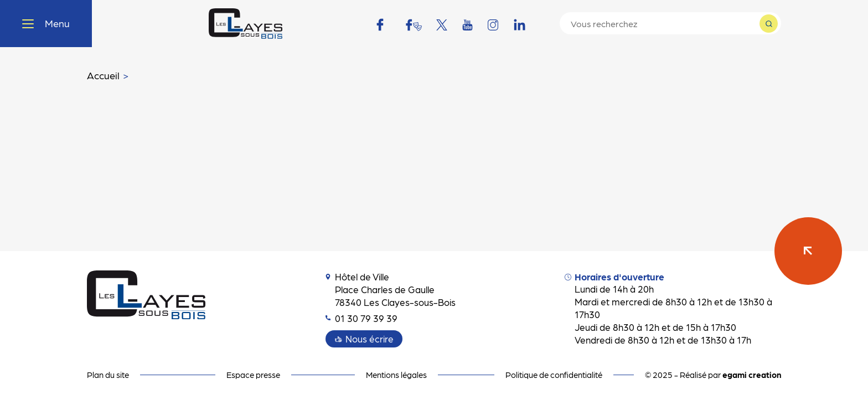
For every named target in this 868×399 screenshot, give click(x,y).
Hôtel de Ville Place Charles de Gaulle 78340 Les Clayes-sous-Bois (391, 289)
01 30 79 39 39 (361, 318)
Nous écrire (370, 339)
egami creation (752, 375)
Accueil (103, 75)
